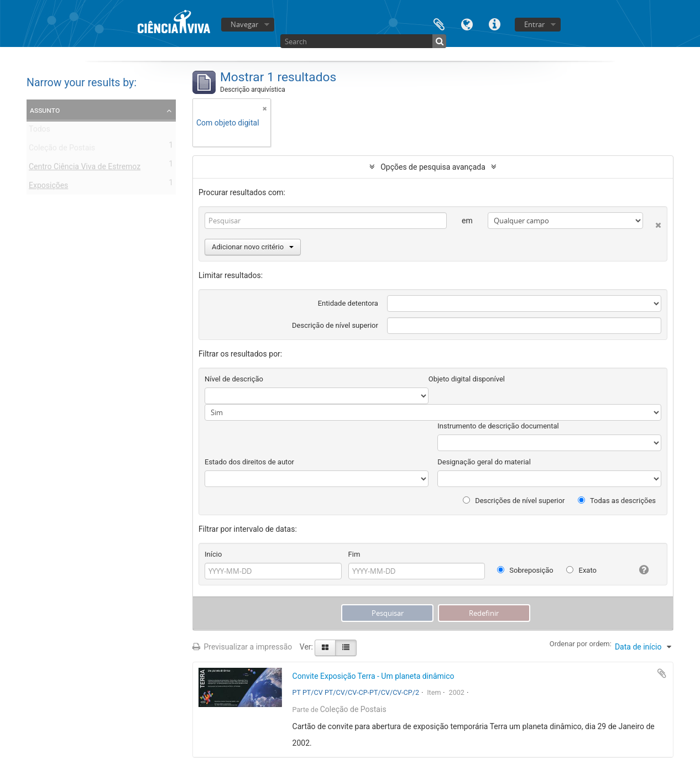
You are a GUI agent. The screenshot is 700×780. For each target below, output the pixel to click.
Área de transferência (439, 23)
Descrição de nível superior (335, 325)
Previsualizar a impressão (242, 647)
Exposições (48, 187)
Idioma (467, 23)
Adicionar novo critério (253, 247)
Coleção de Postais (62, 150)
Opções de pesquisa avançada (433, 167)
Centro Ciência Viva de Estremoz (85, 169)
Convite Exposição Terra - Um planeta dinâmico (373, 676)
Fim (354, 554)
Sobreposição (525, 570)
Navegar (244, 24)
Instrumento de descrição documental (498, 426)
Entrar (534, 24)
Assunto (45, 110)
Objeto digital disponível (467, 379)
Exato (581, 570)
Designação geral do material (484, 462)
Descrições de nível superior (514, 501)
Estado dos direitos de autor (249, 462)
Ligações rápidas (494, 23)
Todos (40, 131)
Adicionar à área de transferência (662, 673)
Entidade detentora (348, 303)
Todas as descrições (617, 501)
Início (213, 554)
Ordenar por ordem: (581, 644)
